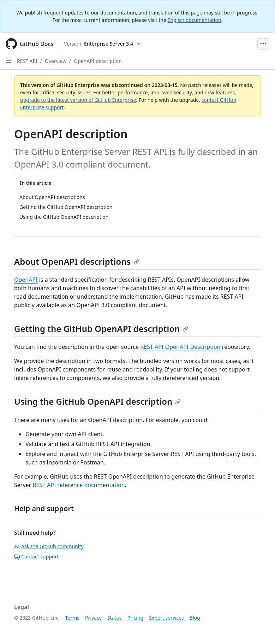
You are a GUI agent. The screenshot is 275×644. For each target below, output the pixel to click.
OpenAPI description (98, 61)
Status (115, 618)
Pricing (135, 618)
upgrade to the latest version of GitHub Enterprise (78, 100)
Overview (56, 61)
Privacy (93, 618)
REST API (27, 61)
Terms (72, 618)
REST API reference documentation (79, 485)
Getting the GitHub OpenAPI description (101, 329)
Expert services (166, 618)
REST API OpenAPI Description (180, 347)
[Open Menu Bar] (263, 44)
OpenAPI (26, 280)
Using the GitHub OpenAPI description (97, 401)
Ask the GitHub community (49, 546)
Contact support (36, 557)
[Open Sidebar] (8, 61)
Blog (195, 618)
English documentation (195, 20)
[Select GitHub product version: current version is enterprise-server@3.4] (102, 44)
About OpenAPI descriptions (77, 261)
